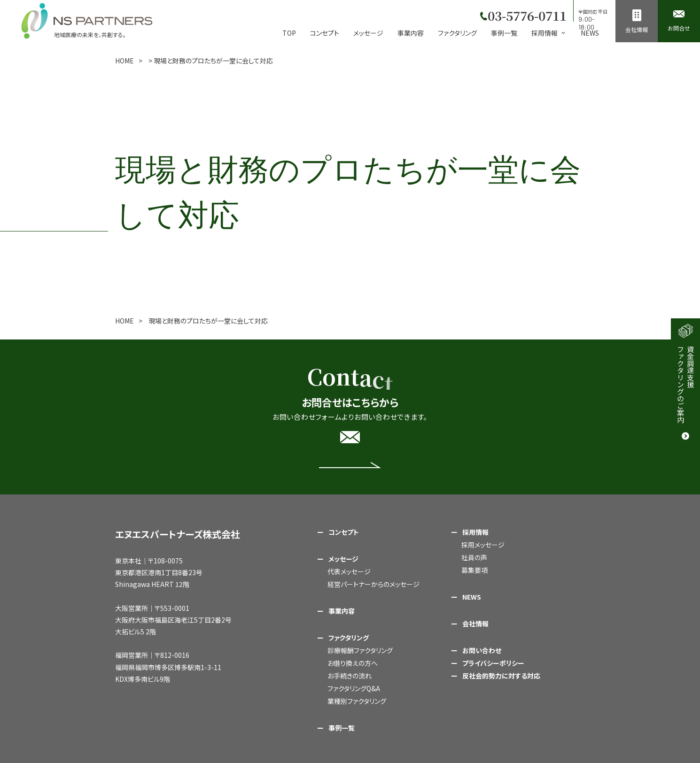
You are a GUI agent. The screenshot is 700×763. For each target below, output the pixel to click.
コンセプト (325, 33)
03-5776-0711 (525, 14)
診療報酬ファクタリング (360, 650)
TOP (289, 33)
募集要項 (474, 570)
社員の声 (474, 557)
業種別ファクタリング (357, 701)
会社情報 (475, 624)
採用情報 (475, 532)
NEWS (590, 33)
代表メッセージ (349, 571)
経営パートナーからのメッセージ (373, 584)
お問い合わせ (482, 650)
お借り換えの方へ (353, 663)
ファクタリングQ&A (354, 688)
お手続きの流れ (350, 676)
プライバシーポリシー (493, 663)
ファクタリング (457, 33)
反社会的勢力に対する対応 (501, 676)
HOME (124, 61)
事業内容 (411, 33)
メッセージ (368, 33)
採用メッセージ (483, 545)
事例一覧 (504, 33)
